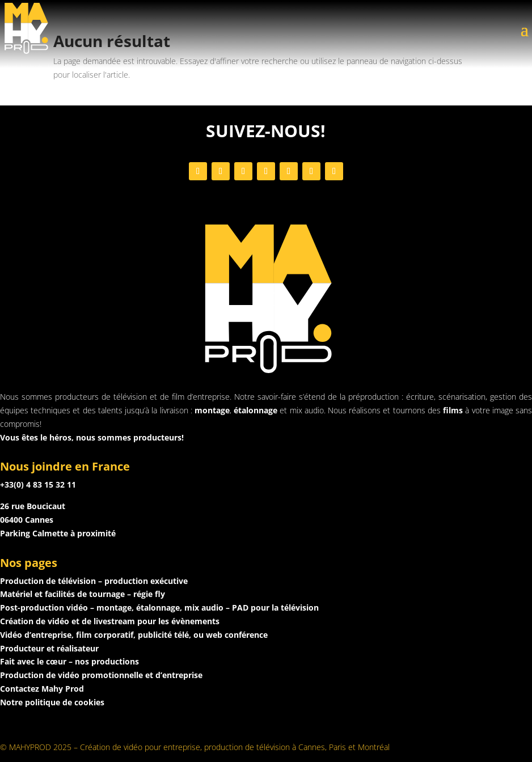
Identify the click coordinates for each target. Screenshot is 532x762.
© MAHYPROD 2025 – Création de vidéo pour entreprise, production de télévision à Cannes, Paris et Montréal (195, 747)
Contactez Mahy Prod (42, 689)
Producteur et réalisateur (49, 648)
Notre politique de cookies (52, 702)
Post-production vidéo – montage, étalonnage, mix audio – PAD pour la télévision (159, 608)
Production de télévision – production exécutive (94, 581)
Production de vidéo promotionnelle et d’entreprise (101, 675)
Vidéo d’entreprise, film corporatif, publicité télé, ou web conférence (134, 635)
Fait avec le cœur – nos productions (69, 661)
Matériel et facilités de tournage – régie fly (83, 594)
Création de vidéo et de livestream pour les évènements (110, 621)
